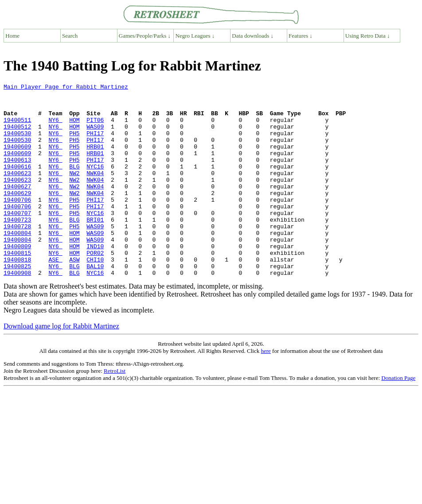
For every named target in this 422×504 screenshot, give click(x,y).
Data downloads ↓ (253, 36)
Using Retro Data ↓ (368, 36)
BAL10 (95, 303)
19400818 (17, 295)
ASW (74, 295)
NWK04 (95, 191)
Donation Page (398, 416)
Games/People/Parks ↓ (145, 36)
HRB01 (95, 160)
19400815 (17, 287)
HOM (74, 128)
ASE (55, 295)
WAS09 (95, 136)
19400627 (17, 207)
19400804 (17, 263)
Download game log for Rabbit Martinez (61, 365)
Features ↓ (301, 36)
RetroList (115, 409)
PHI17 (95, 144)
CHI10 (95, 295)
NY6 (55, 128)
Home (12, 36)
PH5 (74, 144)
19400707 (17, 239)
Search (70, 36)
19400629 (17, 215)
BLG (74, 184)
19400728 (17, 255)
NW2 (74, 191)
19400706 (17, 223)
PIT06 (95, 128)
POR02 (95, 287)
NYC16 (95, 184)
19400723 (17, 247)
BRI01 (95, 247)
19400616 (17, 184)
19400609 (17, 160)
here (266, 389)
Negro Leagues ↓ (195, 36)
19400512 (17, 136)
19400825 (17, 303)
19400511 (17, 128)
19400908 (17, 311)
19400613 (17, 176)
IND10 (95, 279)
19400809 (17, 279)
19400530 (17, 144)
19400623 (17, 191)
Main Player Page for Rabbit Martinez (66, 88)
